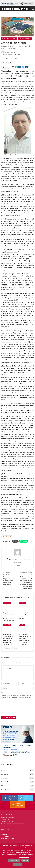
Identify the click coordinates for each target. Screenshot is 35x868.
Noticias (22, 625)
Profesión (14, 39)
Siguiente (14, 648)
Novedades (5, 774)
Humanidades (5, 782)
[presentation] (9, 707)
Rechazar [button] (25, 860)
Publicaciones (5, 790)
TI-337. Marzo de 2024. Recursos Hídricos (25, 39)
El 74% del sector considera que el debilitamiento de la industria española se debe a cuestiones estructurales (26, 583)
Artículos (7, 603)
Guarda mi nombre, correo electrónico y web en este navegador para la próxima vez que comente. (17, 696)
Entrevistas (6, 39)
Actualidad (4, 770)
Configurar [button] (18, 865)
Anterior (7, 648)
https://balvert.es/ (7, 531)
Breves (3, 786)
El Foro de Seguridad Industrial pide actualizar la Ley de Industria (9, 581)
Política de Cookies (24, 857)
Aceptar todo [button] (14, 860)
